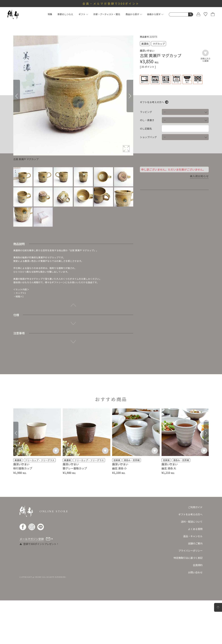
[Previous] (17, 96)
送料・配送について (192, 565)
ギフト (83, 14)
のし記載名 (146, 129)
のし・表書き (147, 120)
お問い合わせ (195, 616)
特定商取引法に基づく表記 (188, 601)
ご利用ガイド (195, 551)
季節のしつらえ (65, 14)
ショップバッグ (148, 137)
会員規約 (198, 609)
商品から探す (134, 14)
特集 (50, 14)
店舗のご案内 (195, 587)
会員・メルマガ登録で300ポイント (111, 3)
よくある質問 (195, 572)
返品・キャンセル (193, 580)
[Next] (130, 96)
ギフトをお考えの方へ (152, 102)
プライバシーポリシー (190, 594)
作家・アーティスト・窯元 (107, 14)
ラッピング (146, 112)
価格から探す (155, 14)
